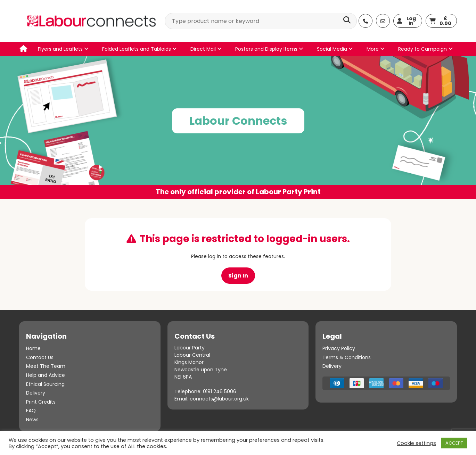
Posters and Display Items (269, 49)
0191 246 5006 (220, 391)
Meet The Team (46, 366)
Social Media (335, 49)
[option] (238, 127)
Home (33, 348)
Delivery (36, 393)
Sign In (238, 276)
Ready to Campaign (422, 49)
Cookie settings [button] (416, 443)
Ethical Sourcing (45, 384)
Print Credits (41, 402)
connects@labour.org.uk (219, 399)
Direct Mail (206, 49)
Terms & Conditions (347, 357)
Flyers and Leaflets (63, 49)
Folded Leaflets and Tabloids (139, 49)
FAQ (31, 411)
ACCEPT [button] (454, 443)
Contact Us (40, 357)
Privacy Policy (339, 348)
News (32, 420)
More (375, 49)
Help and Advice (46, 375)
